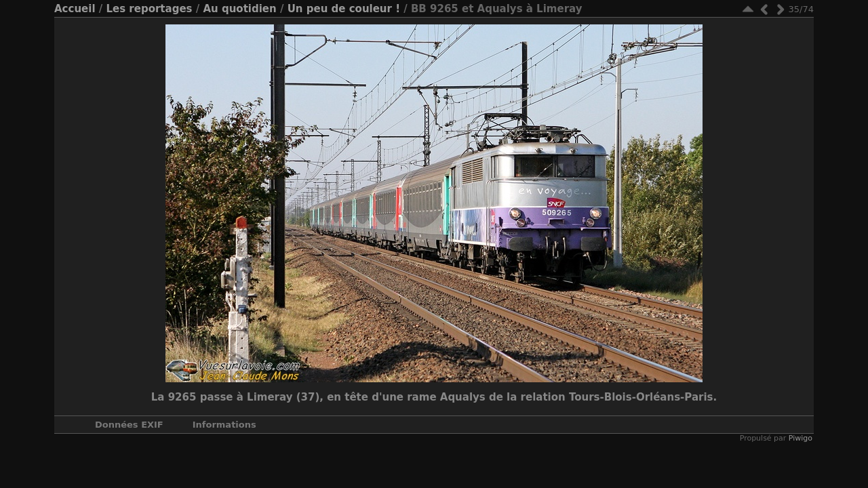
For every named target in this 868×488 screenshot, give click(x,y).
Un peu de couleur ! (344, 9)
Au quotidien (239, 9)
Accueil (75, 9)
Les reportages (149, 9)
